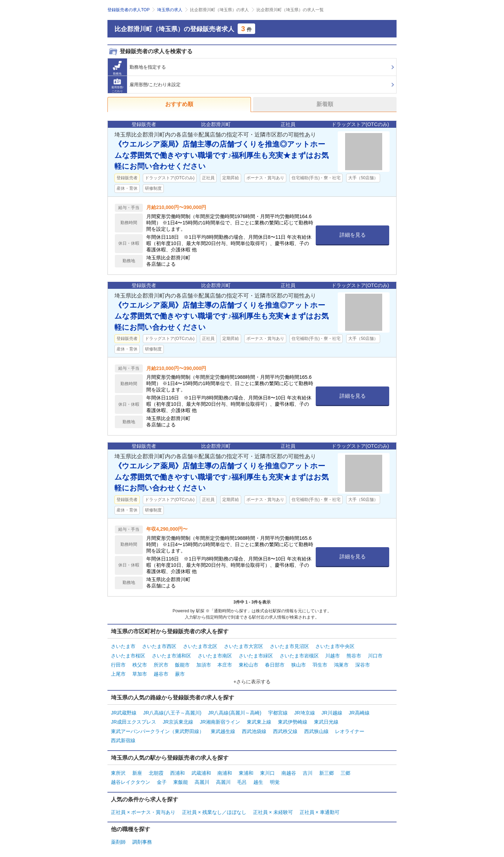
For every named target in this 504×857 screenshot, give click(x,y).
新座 (137, 769)
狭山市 (299, 664)
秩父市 (140, 664)
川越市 (332, 655)
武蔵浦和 (201, 769)
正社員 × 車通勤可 (320, 807)
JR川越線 (332, 711)
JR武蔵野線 (124, 711)
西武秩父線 (285, 729)
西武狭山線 (316, 729)
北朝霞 (156, 769)
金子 (162, 778)
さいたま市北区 (200, 646)
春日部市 (275, 664)
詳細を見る (353, 235)
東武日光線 (326, 719)
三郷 (345, 769)
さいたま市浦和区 (171, 655)
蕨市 (180, 673)
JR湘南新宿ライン (220, 719)
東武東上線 (259, 719)
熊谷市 (354, 655)
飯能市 (182, 664)
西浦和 (177, 769)
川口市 (375, 655)
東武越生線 (223, 729)
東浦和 (246, 769)
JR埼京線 (305, 711)
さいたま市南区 (215, 655)
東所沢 (118, 769)
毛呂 (242, 778)
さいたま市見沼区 (289, 646)
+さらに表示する (252, 680)
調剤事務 (142, 837)
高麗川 (202, 778)
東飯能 (181, 778)
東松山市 (248, 664)
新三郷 (327, 769)
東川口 (267, 769)
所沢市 (161, 664)
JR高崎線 (359, 711)
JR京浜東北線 (178, 719)
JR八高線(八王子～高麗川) (172, 711)
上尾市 (118, 673)
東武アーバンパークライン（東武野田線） (157, 729)
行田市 (118, 664)
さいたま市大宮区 (244, 646)
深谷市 (363, 664)
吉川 (308, 769)
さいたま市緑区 (256, 655)
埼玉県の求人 (170, 10)
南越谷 (289, 769)
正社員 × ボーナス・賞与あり (143, 807)
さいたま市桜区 (128, 655)
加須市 (204, 664)
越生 (258, 778)
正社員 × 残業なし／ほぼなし (214, 807)
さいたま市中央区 (335, 646)
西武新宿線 (123, 737)
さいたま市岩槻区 (299, 655)
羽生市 (320, 664)
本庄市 (225, 664)
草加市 (140, 673)
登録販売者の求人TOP (128, 10)
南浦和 (225, 769)
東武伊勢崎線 (293, 719)
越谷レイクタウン (131, 778)
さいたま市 (123, 646)
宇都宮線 (278, 711)
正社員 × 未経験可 (273, 807)
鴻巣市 (341, 664)
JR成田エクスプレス (134, 719)
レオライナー (350, 729)
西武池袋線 (254, 729)
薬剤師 (118, 837)
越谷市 (161, 673)
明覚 (275, 778)
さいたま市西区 (159, 646)
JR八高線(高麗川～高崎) (234, 711)
